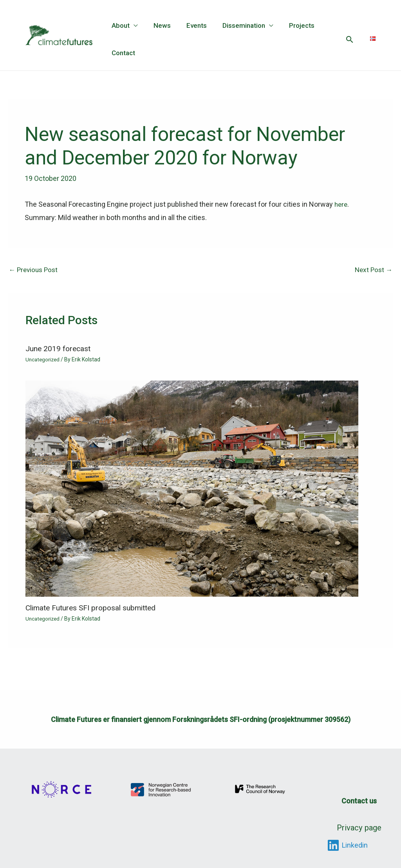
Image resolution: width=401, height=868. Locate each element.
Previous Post (35, 270)
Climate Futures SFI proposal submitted (94, 608)
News (159, 25)
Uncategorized (44, 360)
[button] (349, 39)
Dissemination (236, 25)
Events (191, 25)
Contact (122, 53)
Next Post (373, 270)
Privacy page (359, 826)
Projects (291, 25)
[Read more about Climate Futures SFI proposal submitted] (192, 488)
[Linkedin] (347, 842)
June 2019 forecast (59, 349)
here (341, 204)
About (119, 25)
